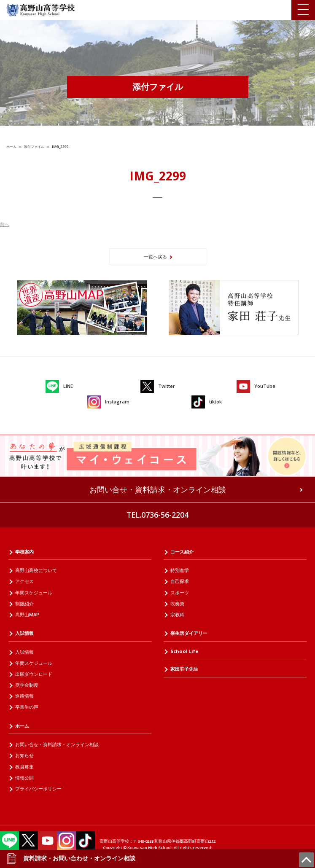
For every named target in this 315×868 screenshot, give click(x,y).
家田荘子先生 (184, 669)
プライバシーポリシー (38, 789)
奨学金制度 (27, 685)
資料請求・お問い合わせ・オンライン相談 (71, 858)
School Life (184, 651)
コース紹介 (182, 552)
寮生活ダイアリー (189, 633)
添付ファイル (34, 146)
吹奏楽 (177, 603)
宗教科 (177, 614)
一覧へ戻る (155, 257)
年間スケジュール (34, 593)
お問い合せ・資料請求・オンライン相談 (158, 489)
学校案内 (24, 552)
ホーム (11, 146)
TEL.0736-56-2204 (157, 515)
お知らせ (24, 755)
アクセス (24, 581)
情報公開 (24, 778)
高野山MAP (27, 614)
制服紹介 (24, 603)
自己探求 (180, 581)
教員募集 (24, 767)
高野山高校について (36, 570)
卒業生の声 (27, 707)
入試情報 (24, 633)
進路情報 (24, 696)
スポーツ (180, 593)
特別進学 (180, 570)
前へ (5, 224)
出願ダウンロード (34, 674)
